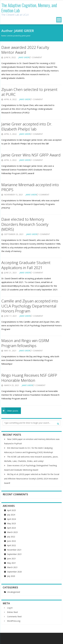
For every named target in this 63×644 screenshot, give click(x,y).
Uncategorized (14, 592)
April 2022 (11, 545)
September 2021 (14, 554)
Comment (37, 57)
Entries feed (12, 612)
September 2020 (14, 572)
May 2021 (11, 563)
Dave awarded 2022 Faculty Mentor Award (25, 50)
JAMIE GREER (24, 57)
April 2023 (11, 528)
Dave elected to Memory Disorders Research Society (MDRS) (25, 224)
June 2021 (11, 559)
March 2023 (12, 532)
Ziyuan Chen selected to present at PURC (29, 92)
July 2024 (11, 515)
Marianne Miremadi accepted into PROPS (30, 187)
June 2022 (11, 541)
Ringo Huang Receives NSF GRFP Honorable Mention (29, 378)
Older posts (13, 411)
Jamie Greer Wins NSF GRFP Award (31, 155)
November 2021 (14, 550)
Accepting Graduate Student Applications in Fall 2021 (26, 265)
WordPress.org (14, 621)
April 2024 (11, 519)
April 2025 (11, 510)
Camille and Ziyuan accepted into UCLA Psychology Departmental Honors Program (30, 306)
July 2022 (11, 537)
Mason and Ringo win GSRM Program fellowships (25, 343)
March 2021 (12, 567)
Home (4, 36)
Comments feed (14, 617)
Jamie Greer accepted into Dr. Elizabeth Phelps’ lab (27, 126)
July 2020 (11, 576)
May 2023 (11, 523)
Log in (10, 608)
